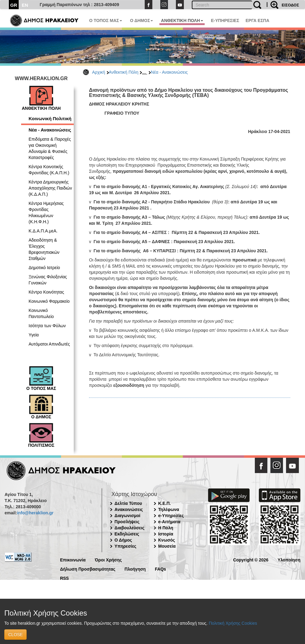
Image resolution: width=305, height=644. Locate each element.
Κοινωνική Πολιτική (50, 118)
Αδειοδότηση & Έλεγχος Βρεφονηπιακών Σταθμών (44, 249)
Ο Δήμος (123, 540)
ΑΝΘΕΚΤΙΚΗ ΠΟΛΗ (182, 20)
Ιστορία (166, 534)
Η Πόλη (166, 528)
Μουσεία (167, 546)
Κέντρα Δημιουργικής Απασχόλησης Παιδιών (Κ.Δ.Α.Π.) (50, 188)
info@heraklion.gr (35, 513)
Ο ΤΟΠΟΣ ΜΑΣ (106, 20)
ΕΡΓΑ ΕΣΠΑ (258, 20)
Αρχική (99, 72)
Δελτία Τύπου (128, 503)
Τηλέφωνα (169, 509)
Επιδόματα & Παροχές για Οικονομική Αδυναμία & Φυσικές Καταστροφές (50, 148)
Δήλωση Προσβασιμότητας (88, 569)
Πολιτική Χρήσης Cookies (233, 623)
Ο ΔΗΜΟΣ (141, 20)
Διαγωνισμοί (127, 516)
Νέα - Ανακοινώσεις (169, 72)
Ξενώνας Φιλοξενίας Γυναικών (48, 280)
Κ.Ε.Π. (164, 503)
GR (14, 5)
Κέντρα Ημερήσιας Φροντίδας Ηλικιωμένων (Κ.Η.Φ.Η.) (46, 213)
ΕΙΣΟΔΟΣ (290, 5)
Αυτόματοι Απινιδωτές (49, 344)
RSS (64, 578)
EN (25, 5)
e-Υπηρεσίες (171, 516)
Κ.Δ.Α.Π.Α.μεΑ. (43, 231)
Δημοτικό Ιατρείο (45, 268)
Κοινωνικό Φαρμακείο (49, 301)
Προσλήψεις (127, 522)
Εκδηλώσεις (127, 534)
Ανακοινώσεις (129, 509)
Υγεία (34, 335)
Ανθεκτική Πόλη (124, 72)
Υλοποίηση (289, 559)
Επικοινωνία (73, 559)
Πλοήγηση (135, 569)
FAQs (160, 569)
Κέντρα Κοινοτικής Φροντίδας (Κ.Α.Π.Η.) (49, 170)
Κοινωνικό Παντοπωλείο (41, 313)
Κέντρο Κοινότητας (46, 292)
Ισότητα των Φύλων (47, 326)
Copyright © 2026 (251, 559)
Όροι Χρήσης (108, 559)
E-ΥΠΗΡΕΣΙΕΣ (225, 20)
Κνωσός (167, 540)
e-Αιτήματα (169, 522)
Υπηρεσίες (125, 546)
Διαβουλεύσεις (129, 528)
